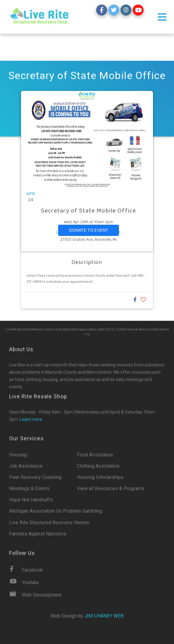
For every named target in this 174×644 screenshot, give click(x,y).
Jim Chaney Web (104, 616)
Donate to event (89, 230)
